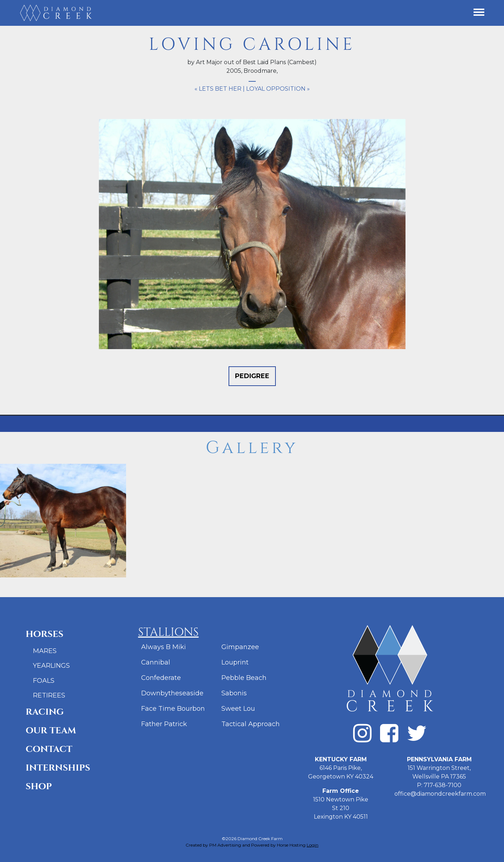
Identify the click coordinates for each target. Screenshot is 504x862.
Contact (49, 749)
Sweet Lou (238, 709)
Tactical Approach (251, 724)
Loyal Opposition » (278, 89)
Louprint (235, 662)
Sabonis (234, 693)
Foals (44, 681)
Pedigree (252, 376)
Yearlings (51, 666)
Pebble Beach (244, 678)
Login (313, 845)
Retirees (49, 695)
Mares (45, 651)
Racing (45, 712)
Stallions (169, 632)
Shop (39, 787)
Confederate (161, 678)
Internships (58, 768)
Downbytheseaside (172, 693)
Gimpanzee (240, 647)
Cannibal (156, 662)
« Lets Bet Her (218, 89)
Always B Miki (164, 647)
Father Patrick (164, 724)
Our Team (51, 731)
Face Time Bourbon (173, 709)
